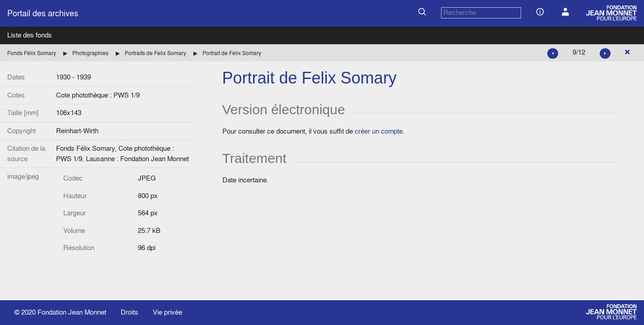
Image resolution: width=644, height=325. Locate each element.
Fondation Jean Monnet (72, 312)
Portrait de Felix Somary (232, 53)
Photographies (90, 53)
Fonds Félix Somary (32, 53)
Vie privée (167, 312)
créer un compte (379, 131)
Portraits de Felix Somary (155, 53)
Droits (129, 312)
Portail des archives (43, 13)
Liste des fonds (30, 35)
